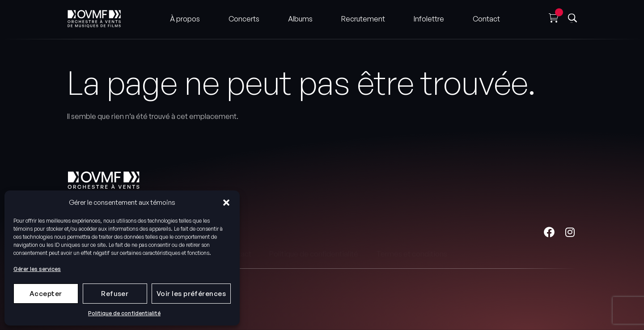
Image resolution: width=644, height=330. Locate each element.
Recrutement (363, 17)
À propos (185, 17)
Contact (486, 17)
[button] (226, 203)
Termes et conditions (412, 233)
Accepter (46, 294)
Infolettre (429, 17)
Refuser (115, 294)
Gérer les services (37, 269)
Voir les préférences (191, 294)
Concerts (244, 17)
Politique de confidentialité (124, 313)
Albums (300, 17)
